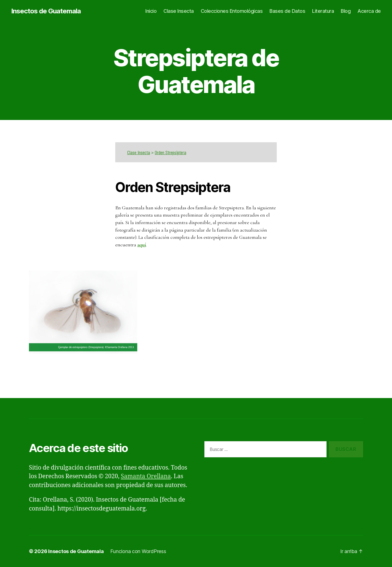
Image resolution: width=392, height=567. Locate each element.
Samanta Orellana (146, 476)
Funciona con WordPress (138, 551)
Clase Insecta (179, 11)
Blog (346, 11)
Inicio (151, 11)
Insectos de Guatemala (46, 11)
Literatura (323, 11)
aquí (142, 245)
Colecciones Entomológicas (232, 11)
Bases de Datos (287, 11)
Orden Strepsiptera (171, 152)
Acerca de (369, 11)
